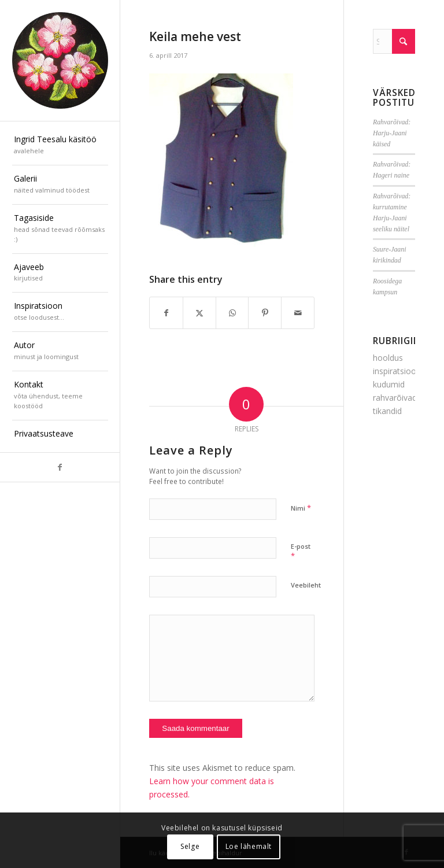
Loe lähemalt (249, 846)
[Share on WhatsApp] (232, 313)
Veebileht (306, 585)
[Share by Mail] (298, 313)
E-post (301, 552)
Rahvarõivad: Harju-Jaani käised (392, 133)
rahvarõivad (395, 398)
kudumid (389, 384)
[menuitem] (60, 146)
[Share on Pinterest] (265, 313)
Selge (190, 846)
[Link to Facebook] (60, 467)
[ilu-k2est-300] (60, 61)
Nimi (301, 508)
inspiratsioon (397, 371)
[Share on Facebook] (166, 313)
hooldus (388, 358)
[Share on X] (199, 313)
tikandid (387, 411)
